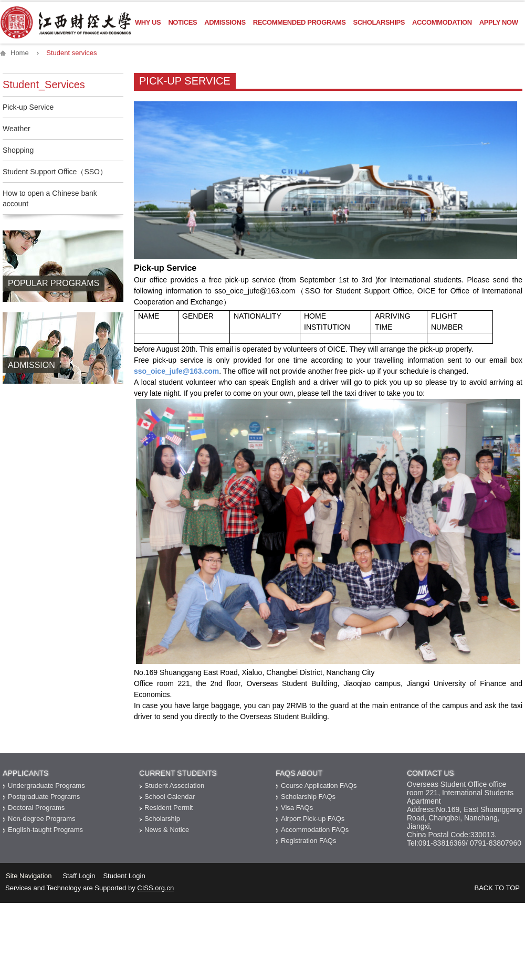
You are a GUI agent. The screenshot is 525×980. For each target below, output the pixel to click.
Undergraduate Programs (46, 786)
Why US (148, 22)
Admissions (225, 22)
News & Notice (167, 830)
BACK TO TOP (497, 888)
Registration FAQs (309, 841)
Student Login (124, 876)
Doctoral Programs (36, 808)
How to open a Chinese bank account (50, 198)
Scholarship (162, 819)
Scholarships (379, 22)
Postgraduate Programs (44, 797)
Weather (17, 129)
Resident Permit (169, 808)
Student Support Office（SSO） (55, 172)
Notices (182, 22)
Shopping (18, 150)
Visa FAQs (297, 808)
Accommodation (442, 22)
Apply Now (499, 22)
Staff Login (79, 876)
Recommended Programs (300, 22)
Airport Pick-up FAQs (313, 819)
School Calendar (170, 797)
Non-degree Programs (42, 819)
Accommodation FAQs (315, 830)
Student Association (174, 786)
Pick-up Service (28, 107)
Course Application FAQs (319, 786)
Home (20, 53)
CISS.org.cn (155, 888)
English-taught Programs (45, 830)
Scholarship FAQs (308, 797)
